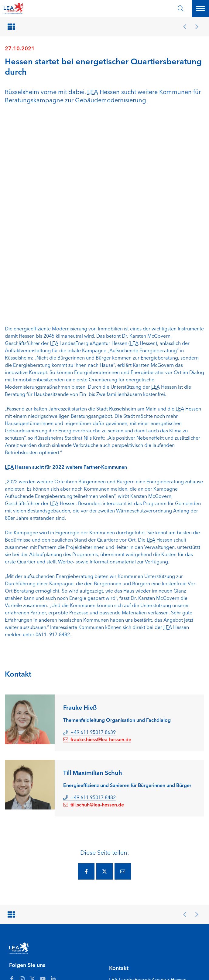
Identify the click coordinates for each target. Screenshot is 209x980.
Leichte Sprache (25, 967)
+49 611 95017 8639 (89, 533)
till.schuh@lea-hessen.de (94, 605)
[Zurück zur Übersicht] (12, 27)
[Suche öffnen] (181, 8)
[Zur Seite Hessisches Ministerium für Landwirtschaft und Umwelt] (154, 917)
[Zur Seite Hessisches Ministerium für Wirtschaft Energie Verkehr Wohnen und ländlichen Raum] (154, 882)
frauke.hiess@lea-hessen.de (97, 540)
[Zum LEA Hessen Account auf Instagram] (22, 779)
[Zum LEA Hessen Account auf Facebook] (12, 779)
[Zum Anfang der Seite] (188, 967)
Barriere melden (108, 961)
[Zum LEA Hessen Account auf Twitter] (33, 779)
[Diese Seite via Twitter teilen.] (104, 672)
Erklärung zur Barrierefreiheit (58, 961)
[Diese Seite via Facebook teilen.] (86, 672)
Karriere (94, 967)
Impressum (139, 961)
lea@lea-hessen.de (130, 831)
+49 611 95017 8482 (89, 598)
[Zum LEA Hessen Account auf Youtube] (43, 779)
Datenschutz (167, 961)
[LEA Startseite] (28, 8)
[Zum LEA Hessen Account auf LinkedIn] (53, 779)
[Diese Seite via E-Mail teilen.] (123, 672)
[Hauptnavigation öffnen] (200, 8)
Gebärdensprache (63, 967)
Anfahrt (17, 961)
